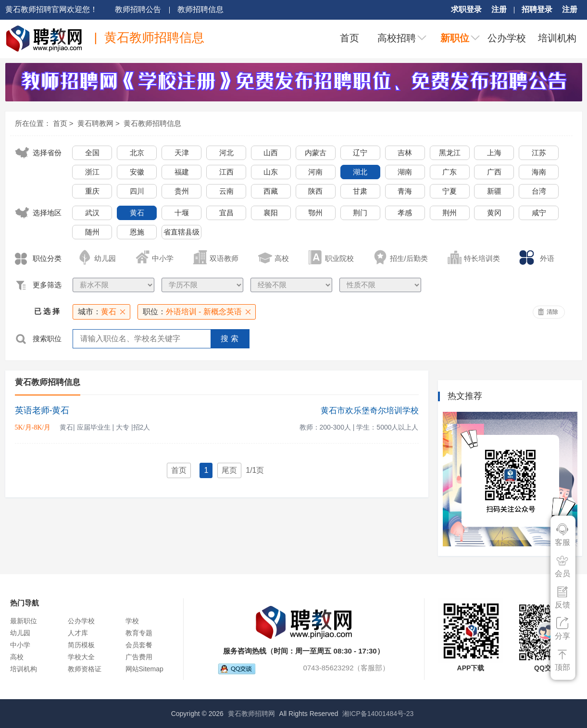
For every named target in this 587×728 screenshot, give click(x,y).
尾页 (229, 470)
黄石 (137, 213)
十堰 (182, 213)
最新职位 (24, 621)
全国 (92, 153)
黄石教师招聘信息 (152, 123)
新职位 (455, 38)
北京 (137, 153)
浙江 (92, 172)
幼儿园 (20, 633)
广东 (450, 172)
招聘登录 (537, 9)
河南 (315, 172)
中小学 (20, 645)
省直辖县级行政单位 (181, 234)
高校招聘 (397, 38)
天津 (182, 153)
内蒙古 (316, 153)
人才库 (78, 633)
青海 (405, 191)
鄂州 (315, 213)
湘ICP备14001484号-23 (378, 714)
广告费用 (139, 657)
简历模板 (81, 645)
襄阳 (271, 213)
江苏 (539, 153)
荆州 (450, 213)
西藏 (271, 191)
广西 (494, 172)
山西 (271, 153)
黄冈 (494, 213)
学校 (132, 621)
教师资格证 (85, 669)
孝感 (405, 213)
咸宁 (539, 213)
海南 (539, 172)
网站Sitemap (144, 669)
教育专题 (139, 633)
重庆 (92, 191)
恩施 (137, 232)
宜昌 (226, 213)
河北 (226, 153)
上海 (494, 153)
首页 (350, 38)
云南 (226, 191)
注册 (499, 9)
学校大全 (81, 657)
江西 (226, 172)
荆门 (360, 213)
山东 (271, 172)
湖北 (360, 172)
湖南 (405, 172)
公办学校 (507, 38)
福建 (182, 172)
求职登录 (466, 9)
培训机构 (557, 38)
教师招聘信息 (200, 9)
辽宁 (360, 153)
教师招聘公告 (138, 9)
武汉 (92, 213)
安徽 (137, 172)
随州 (92, 232)
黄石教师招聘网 (251, 714)
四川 (137, 191)
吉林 (405, 153)
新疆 (494, 191)
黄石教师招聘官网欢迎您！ (51, 9)
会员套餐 (139, 645)
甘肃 (360, 191)
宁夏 (450, 191)
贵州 (182, 191)
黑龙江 (450, 153)
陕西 (315, 191)
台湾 (539, 191)
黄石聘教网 (95, 123)
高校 (17, 657)
